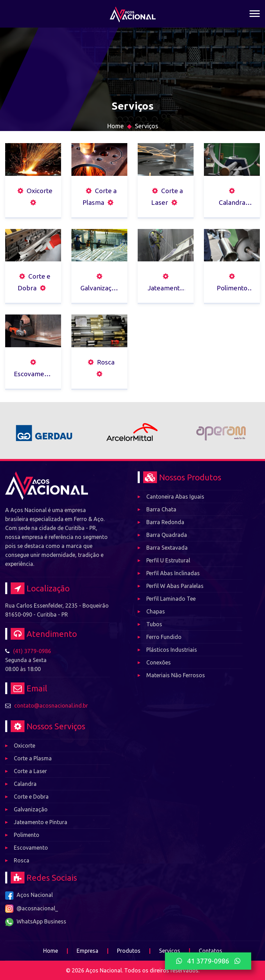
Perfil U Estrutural (168, 560)
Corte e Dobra (31, 797)
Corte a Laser (30, 771)
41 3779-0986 (208, 961)
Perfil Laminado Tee (171, 599)
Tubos (154, 624)
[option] (44, 431)
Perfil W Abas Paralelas (175, 586)
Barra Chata (161, 509)
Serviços (146, 126)
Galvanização (31, 809)
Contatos (210, 951)
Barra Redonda (165, 522)
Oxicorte (24, 746)
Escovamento (31, 848)
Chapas (156, 611)
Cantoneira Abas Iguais (175, 497)
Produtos (129, 951)
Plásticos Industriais (172, 650)
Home (115, 126)
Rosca (22, 860)
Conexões (159, 662)
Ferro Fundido (164, 637)
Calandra (25, 784)
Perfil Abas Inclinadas (173, 573)
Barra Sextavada (167, 548)
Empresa (87, 951)
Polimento (27, 835)
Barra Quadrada (167, 535)
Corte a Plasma (33, 758)
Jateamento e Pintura (41, 822)
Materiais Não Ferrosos (176, 675)
